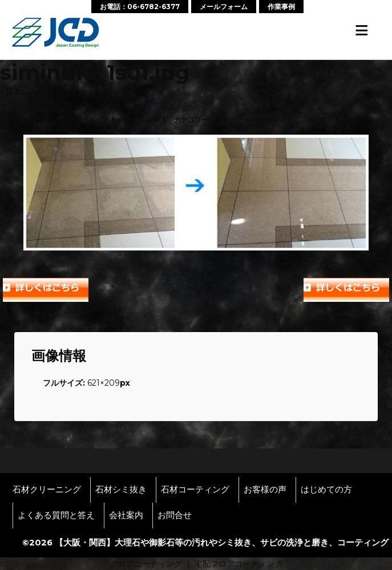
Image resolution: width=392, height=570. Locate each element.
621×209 (104, 383)
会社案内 (126, 515)
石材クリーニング (47, 490)
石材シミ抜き (121, 490)
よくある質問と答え (56, 515)
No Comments (250, 120)
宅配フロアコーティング (239, 564)
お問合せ (175, 515)
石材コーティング (195, 490)
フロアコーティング (146, 564)
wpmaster (143, 120)
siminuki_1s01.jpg (59, 91)
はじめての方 (326, 490)
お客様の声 (265, 490)
